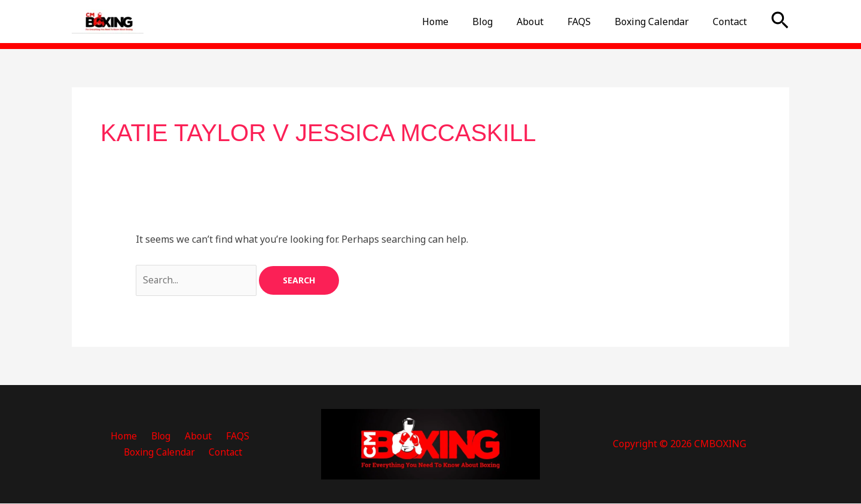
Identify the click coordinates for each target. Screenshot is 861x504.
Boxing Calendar (659, 22)
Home (462, 22)
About (547, 22)
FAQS (591, 22)
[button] (780, 22)
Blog (504, 22)
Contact (732, 22)
